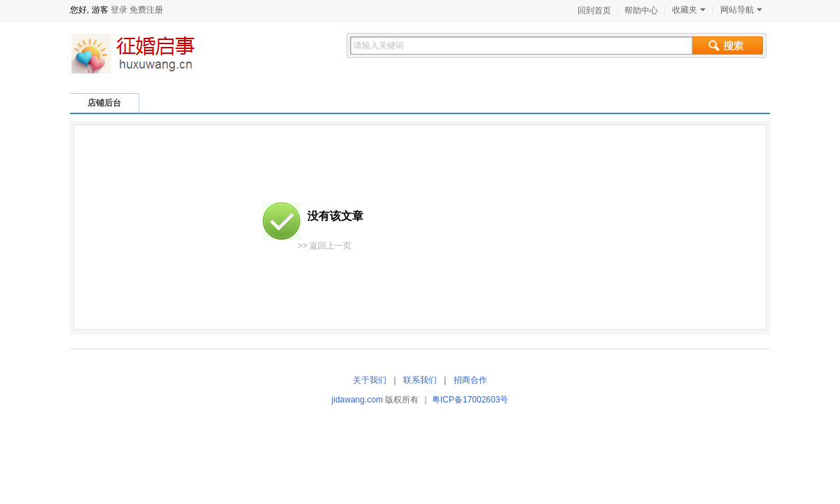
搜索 (728, 45)
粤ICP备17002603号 (470, 400)
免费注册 (146, 10)
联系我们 (420, 380)
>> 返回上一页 (324, 246)
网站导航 (741, 10)
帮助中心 (641, 10)
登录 (119, 10)
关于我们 (370, 380)
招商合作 (470, 380)
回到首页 (594, 10)
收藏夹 (689, 10)
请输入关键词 (379, 45)
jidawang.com (357, 400)
